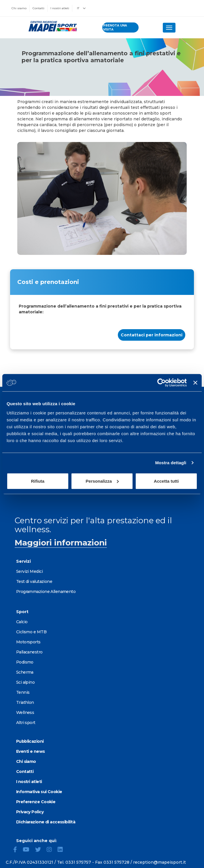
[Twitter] (40, 850)
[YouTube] (28, 850)
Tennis (23, 692)
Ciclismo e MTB (31, 632)
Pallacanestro (29, 652)
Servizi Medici (29, 571)
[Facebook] (17, 850)
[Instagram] (52, 850)
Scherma (25, 672)
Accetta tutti (166, 481)
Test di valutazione (34, 581)
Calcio (22, 622)
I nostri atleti (60, 8)
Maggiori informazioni (61, 543)
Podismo (25, 662)
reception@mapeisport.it (159, 862)
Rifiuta (38, 481)
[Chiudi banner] (195, 383)
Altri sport (26, 723)
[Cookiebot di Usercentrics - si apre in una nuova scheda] (161, 383)
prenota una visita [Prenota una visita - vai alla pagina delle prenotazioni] (115, 28)
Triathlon (25, 702)
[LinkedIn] (63, 850)
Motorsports (28, 642)
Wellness (25, 712)
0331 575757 (78, 862)
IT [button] (81, 8)
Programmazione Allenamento (46, 592)
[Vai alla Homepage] (51, 26)
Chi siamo (19, 8)
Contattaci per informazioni (152, 335)
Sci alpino (25, 682)
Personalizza (102, 481)
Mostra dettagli (171, 463)
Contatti (38, 8)
